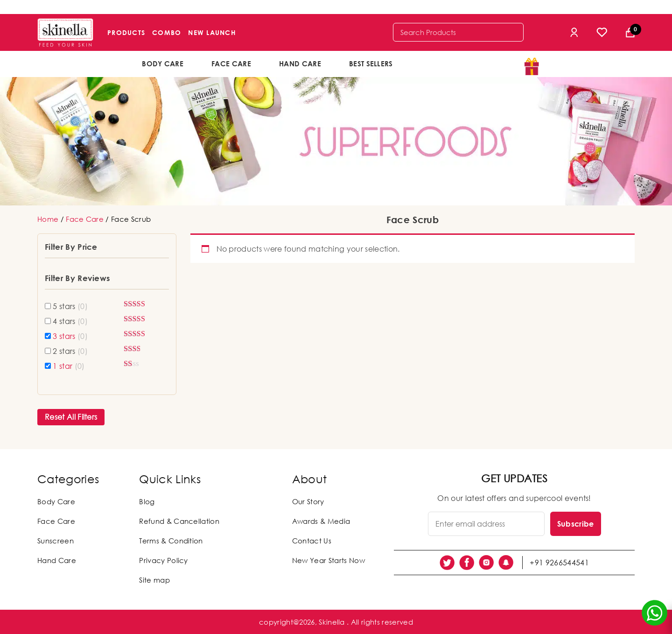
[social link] (447, 563)
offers (437, 63)
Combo (167, 32)
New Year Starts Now (329, 560)
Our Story (308, 501)
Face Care (231, 63)
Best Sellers (371, 63)
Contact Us (312, 541)
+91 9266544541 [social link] (559, 563)
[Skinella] (65, 32)
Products (126, 32)
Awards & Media (321, 521)
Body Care (163, 63)
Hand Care (300, 63)
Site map (154, 580)
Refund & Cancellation (179, 521)
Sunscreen (56, 541)
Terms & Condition (171, 541)
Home (48, 219)
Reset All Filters (71, 417)
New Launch (212, 32)
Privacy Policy (163, 560)
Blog (147, 501)
